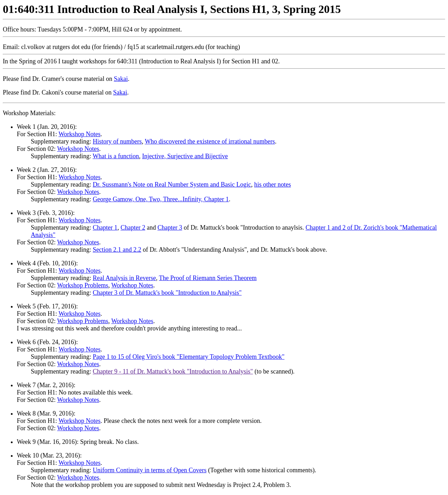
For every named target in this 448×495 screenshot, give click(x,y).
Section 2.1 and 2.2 (117, 250)
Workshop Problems (83, 285)
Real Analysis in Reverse (124, 278)
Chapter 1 (105, 228)
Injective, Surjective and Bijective (185, 156)
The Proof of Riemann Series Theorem (208, 278)
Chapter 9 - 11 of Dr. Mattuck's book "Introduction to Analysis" (173, 371)
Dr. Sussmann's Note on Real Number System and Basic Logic (172, 184)
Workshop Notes (79, 134)
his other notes (272, 184)
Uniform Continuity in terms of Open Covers (150, 470)
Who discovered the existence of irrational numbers (210, 141)
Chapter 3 (170, 228)
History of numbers (117, 141)
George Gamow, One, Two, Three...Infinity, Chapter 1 (161, 199)
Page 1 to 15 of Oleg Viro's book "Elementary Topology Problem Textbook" (189, 357)
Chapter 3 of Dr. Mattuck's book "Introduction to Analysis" (167, 293)
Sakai (121, 79)
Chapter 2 (133, 228)
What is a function (116, 156)
